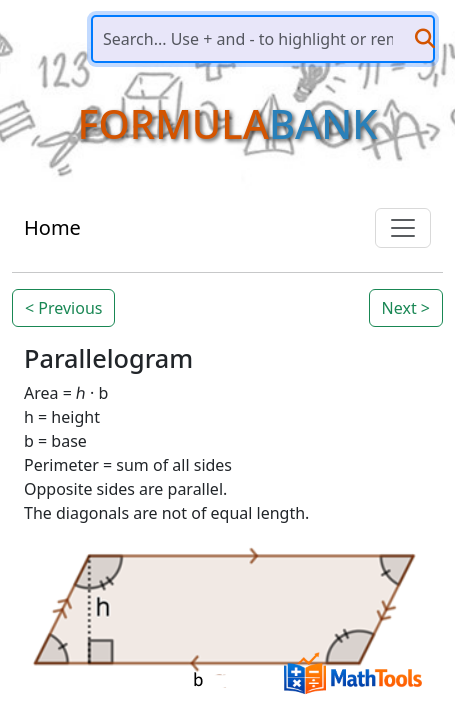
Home (52, 227)
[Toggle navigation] (403, 228)
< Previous (63, 308)
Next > (406, 308)
